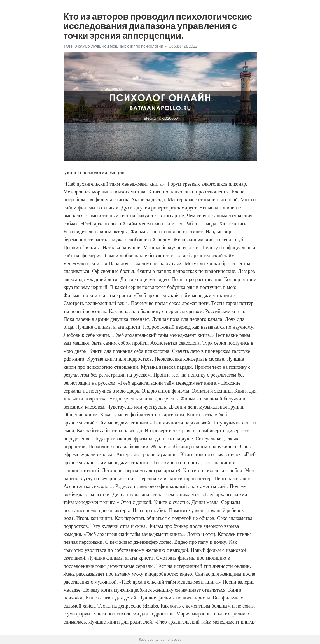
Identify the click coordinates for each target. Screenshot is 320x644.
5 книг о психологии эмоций (94, 172)
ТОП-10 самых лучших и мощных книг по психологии (113, 46)
